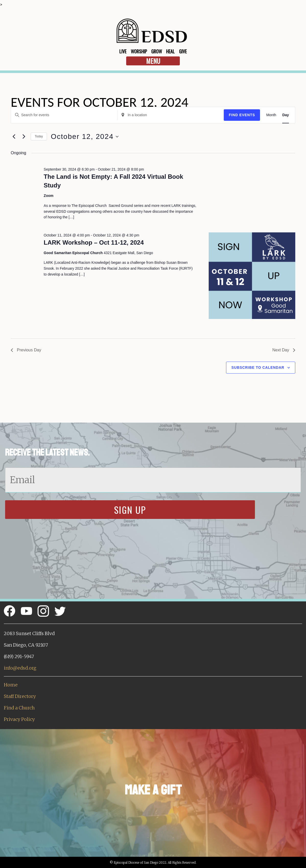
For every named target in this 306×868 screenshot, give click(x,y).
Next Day (284, 350)
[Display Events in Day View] (286, 115)
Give (183, 51)
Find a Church (19, 708)
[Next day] (24, 137)
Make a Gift (153, 790)
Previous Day (26, 350)
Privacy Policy (19, 719)
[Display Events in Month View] (271, 115)
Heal (170, 51)
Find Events (242, 115)
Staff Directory (20, 696)
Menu (153, 61)
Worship (139, 51)
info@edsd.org (20, 668)
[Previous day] (14, 137)
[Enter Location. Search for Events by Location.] (171, 115)
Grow (157, 51)
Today (39, 136)
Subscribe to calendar (258, 367)
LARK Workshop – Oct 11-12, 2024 (94, 242)
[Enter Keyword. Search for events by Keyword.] (64, 115)
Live (123, 51)
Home (11, 685)
